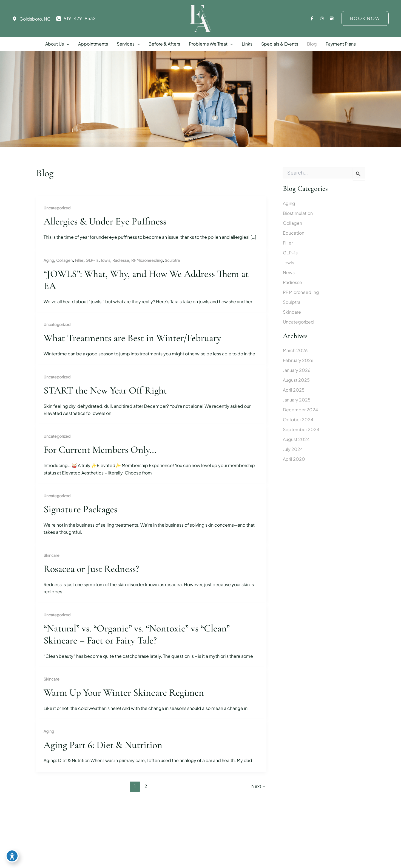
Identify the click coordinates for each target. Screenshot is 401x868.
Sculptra (172, 260)
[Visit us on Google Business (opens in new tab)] (332, 18)
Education (294, 233)
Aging (49, 260)
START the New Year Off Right (105, 390)
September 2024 (301, 429)
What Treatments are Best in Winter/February (132, 338)
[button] (365, 18)
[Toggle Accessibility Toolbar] (12, 856)
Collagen (64, 260)
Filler (79, 260)
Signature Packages (80, 509)
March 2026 (295, 350)
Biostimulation (298, 213)
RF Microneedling (147, 260)
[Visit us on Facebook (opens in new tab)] (312, 18)
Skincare (52, 555)
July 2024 (293, 449)
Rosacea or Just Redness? (91, 569)
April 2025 (294, 390)
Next (259, 786)
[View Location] (16, 18)
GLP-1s (92, 260)
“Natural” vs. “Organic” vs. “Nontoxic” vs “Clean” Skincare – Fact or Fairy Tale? (137, 634)
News (289, 272)
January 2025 (297, 400)
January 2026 (297, 370)
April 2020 (294, 459)
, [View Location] (35, 19)
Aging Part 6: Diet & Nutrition (103, 745)
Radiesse (121, 260)
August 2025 (296, 380)
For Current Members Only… (100, 450)
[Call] (76, 18)
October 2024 (298, 419)
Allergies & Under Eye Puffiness (105, 221)
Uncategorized (57, 208)
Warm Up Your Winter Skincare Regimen (124, 693)
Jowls (105, 260)
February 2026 (298, 360)
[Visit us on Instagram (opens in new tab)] (322, 18)
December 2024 (300, 410)
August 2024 (296, 439)
